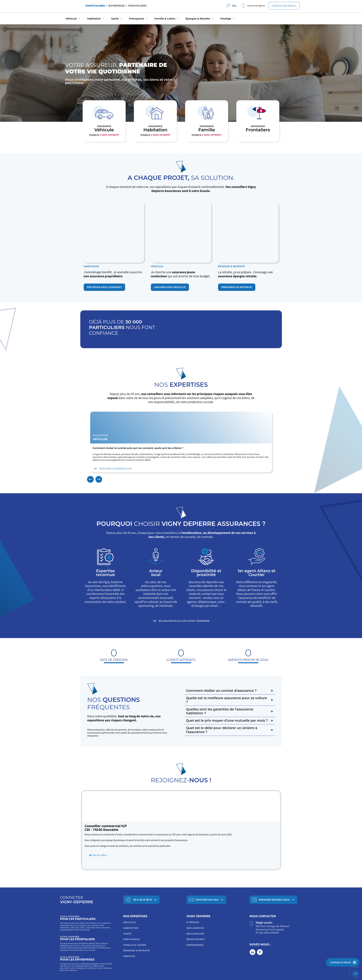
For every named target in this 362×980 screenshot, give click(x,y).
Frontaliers (137, 6)
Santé (127, 934)
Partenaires (195, 945)
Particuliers (95, 6)
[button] (90, 479)
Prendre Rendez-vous (274, 900)
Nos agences (195, 928)
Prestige (129, 956)
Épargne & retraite (137, 950)
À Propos (193, 922)
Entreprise (117, 6)
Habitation (131, 928)
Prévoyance (132, 939)
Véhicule (130, 922)
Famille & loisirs (135, 945)
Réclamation (195, 934)
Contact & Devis (341, 962)
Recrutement (196, 939)
